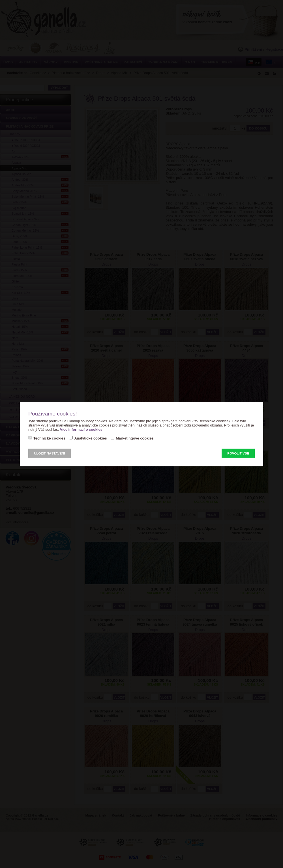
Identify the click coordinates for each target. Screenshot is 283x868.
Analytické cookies (90, 438)
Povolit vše (238, 453)
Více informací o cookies (81, 429)
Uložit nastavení (50, 453)
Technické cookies (49, 438)
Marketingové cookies (135, 438)
